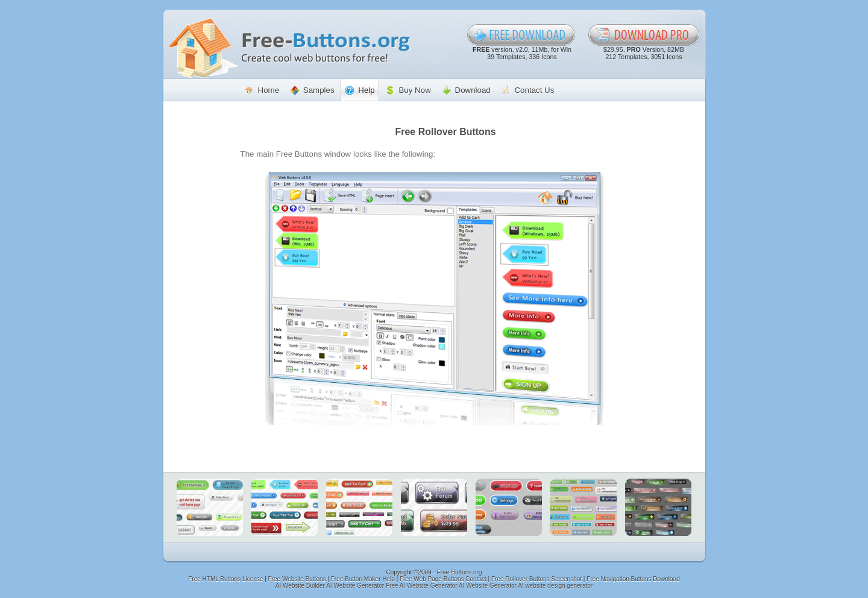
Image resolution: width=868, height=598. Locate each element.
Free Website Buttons (297, 579)
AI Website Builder (300, 586)
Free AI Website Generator (422, 586)
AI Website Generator (355, 586)
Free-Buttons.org (460, 572)
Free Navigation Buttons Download (633, 579)
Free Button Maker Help (363, 579)
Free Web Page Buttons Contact (443, 579)
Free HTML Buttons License (225, 579)
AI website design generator (555, 586)
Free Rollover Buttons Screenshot (536, 579)
